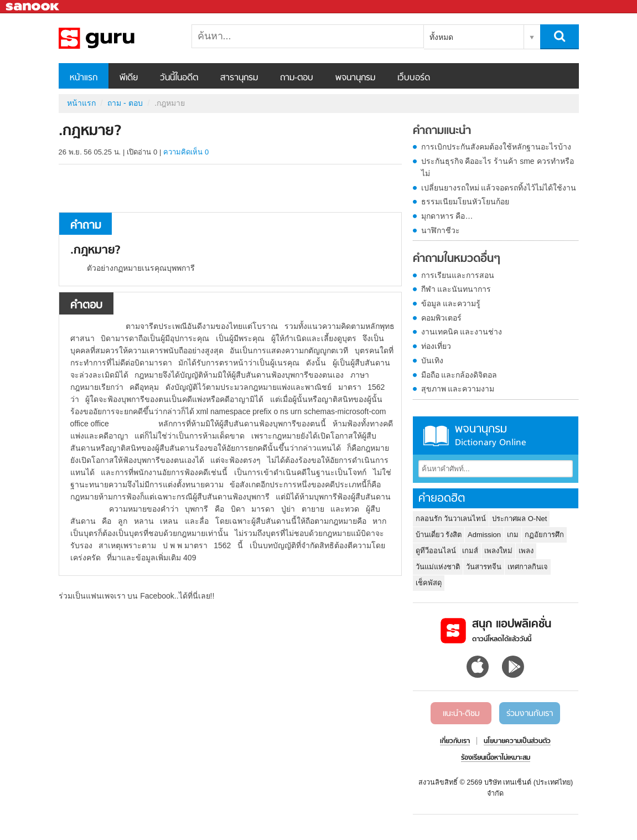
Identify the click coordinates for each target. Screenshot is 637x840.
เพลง (526, 551)
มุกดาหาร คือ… (447, 216)
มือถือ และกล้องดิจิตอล (459, 375)
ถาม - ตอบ (125, 103)
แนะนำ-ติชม (461, 714)
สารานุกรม (239, 78)
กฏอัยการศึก (544, 535)
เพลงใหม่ (498, 551)
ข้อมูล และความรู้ (451, 303)
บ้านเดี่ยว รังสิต (439, 535)
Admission (484, 535)
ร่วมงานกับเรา (530, 714)
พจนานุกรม (355, 78)
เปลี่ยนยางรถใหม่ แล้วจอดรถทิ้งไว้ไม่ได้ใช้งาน (499, 188)
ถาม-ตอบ (297, 78)
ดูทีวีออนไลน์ (436, 551)
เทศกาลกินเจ (528, 567)
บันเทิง (432, 360)
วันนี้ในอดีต (179, 78)
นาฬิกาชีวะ (441, 230)
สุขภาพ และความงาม (458, 389)
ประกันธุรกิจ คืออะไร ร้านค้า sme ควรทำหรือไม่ (498, 167)
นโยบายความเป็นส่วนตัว (517, 741)
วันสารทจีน (484, 567)
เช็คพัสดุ (429, 583)
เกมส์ (470, 551)
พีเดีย (129, 78)
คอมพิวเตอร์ (441, 318)
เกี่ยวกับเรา (455, 741)
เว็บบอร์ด (414, 78)
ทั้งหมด (441, 37)
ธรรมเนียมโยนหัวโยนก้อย (465, 202)
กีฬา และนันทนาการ (456, 289)
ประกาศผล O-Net (519, 519)
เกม (513, 535)
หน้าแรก (84, 78)
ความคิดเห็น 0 (186, 152)
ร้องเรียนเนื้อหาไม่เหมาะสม (496, 758)
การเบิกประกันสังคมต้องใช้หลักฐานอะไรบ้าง (496, 147)
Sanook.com (33, 7)
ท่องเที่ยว (436, 346)
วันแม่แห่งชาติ (438, 567)
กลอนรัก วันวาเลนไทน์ (451, 519)
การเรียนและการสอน (458, 275)
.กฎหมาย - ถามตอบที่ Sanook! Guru (117, 38)
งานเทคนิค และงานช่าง (462, 332)
